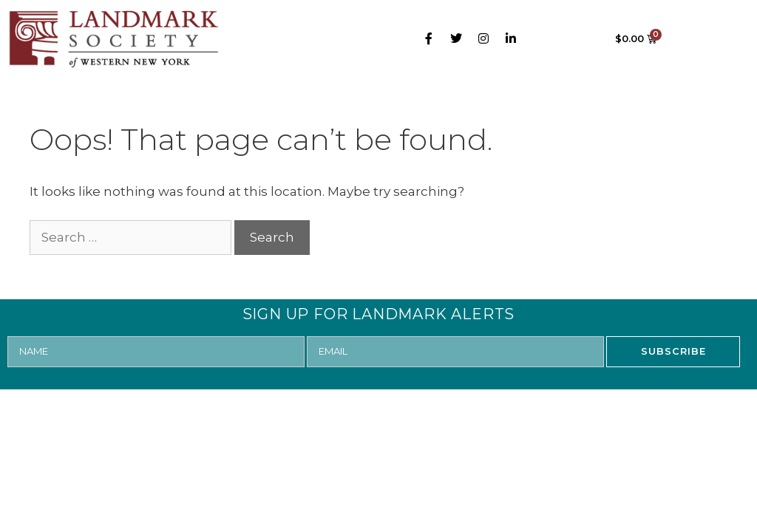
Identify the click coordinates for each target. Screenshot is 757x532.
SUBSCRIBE (673, 351)
